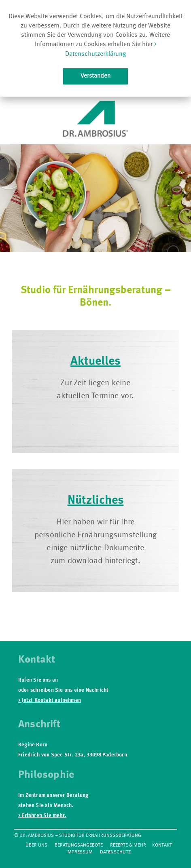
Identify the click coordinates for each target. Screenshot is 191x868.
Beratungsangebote (79, 845)
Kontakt (162, 845)
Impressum (80, 852)
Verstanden (95, 76)
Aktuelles (95, 361)
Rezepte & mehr (128, 845)
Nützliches (96, 501)
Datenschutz (115, 852)
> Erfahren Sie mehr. (42, 816)
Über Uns (36, 845)
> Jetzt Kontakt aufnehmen (50, 700)
